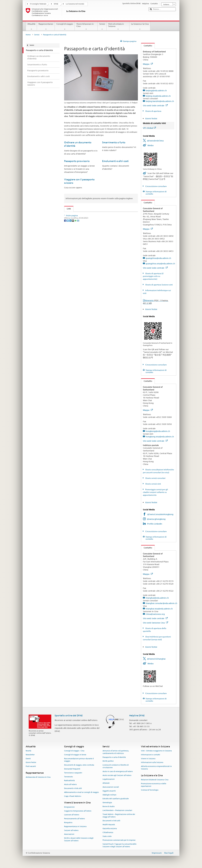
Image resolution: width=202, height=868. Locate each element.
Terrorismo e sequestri (73, 773)
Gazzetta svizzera (110, 828)
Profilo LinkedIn (155, 524)
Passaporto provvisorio (77, 161)
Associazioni (69, 834)
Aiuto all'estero (70, 784)
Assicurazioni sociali (111, 787)
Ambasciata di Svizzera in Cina (38, 777)
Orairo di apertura (153, 111)
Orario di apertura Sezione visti (159, 285)
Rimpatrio (68, 823)
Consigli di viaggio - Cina (74, 751)
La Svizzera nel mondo (75, 4)
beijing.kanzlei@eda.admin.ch (160, 101)
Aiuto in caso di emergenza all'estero (118, 771)
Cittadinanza (108, 832)
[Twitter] (68, 240)
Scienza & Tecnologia (150, 790)
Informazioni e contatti (151, 755)
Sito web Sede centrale (155, 106)
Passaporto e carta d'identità (114, 757)
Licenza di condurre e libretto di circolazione (116, 766)
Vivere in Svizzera (148, 759)
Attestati (106, 783)
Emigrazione (69, 807)
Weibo (151, 145)
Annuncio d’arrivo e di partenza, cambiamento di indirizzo (116, 752)
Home (28, 35)
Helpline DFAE (137, 716)
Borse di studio (109, 806)
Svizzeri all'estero (71, 830)
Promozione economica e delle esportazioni (154, 785)
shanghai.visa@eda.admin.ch (159, 609)
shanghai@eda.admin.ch (157, 598)
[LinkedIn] (71, 240)
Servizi (102, 26)
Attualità (31, 26)
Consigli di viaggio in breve (75, 755)
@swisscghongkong (156, 519)
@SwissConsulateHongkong (160, 514)
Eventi (28, 759)
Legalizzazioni (109, 779)
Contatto (147, 46)
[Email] (78, 240)
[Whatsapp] (76, 240)
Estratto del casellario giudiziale (116, 799)
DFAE (56, 4)
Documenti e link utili (73, 788)
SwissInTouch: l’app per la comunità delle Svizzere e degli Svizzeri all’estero (119, 845)
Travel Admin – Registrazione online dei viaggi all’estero (119, 816)
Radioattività (69, 781)
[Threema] (73, 240)
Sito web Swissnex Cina (155, 623)
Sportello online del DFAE (69, 716)
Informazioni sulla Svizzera (152, 762)
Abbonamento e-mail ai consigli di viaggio (81, 792)
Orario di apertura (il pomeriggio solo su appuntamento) (153, 276)
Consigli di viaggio (65, 26)
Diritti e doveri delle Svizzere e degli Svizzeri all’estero (79, 839)
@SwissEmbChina (155, 141)
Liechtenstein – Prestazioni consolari (117, 810)
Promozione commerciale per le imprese (119, 840)
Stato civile (107, 836)
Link (68, 209)
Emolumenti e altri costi (115, 161)
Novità (28, 751)
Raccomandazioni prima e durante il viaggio (79, 760)
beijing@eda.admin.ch (156, 91)
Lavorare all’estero (72, 815)
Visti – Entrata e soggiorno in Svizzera (156, 751)
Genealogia (107, 803)
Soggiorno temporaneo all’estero (78, 811)
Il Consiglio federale (38, 4)
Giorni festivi (151, 118)
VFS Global (149, 128)
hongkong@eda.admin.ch (158, 431)
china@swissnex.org (155, 614)
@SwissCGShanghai (156, 659)
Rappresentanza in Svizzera (75, 826)
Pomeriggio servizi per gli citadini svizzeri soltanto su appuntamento (155, 492)
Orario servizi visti (153, 484)
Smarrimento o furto (114, 142)
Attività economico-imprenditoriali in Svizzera (156, 768)
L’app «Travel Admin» (73, 796)
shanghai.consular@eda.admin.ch (161, 603)
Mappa (148, 64)
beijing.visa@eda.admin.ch (158, 96)
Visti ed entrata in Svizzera (118, 26)
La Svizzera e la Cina (140, 26)
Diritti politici (108, 761)
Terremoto (68, 777)
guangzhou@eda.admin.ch (158, 258)
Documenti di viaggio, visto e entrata (79, 765)
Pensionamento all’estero (74, 819)
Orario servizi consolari (155, 478)
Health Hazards (109, 825)
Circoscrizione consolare (156, 186)
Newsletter (30, 755)
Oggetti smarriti (109, 791)
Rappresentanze (46, 26)
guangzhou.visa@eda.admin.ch (160, 264)
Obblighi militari (109, 795)
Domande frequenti (72, 769)
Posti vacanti (31, 766)
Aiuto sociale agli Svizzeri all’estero (117, 775)
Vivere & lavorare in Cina (86, 26)
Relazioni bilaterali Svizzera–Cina (155, 780)
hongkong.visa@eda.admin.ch (160, 437)
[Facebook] (65, 240)
